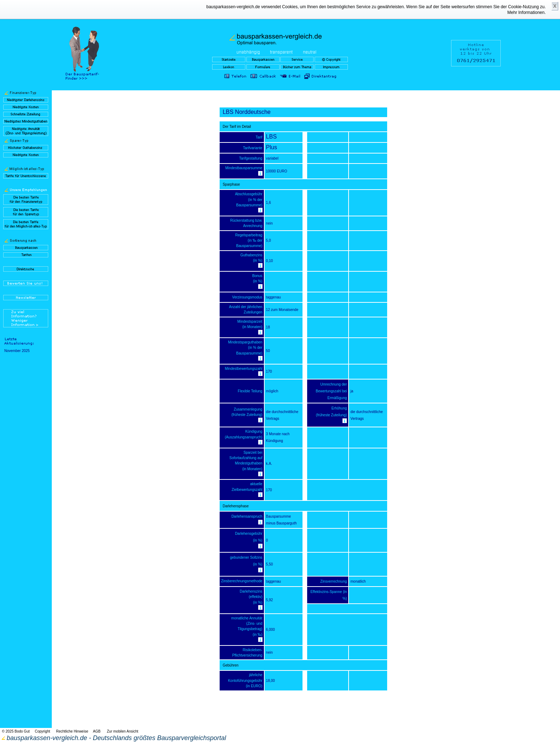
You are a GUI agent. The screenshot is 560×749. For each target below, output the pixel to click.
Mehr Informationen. (527, 12)
